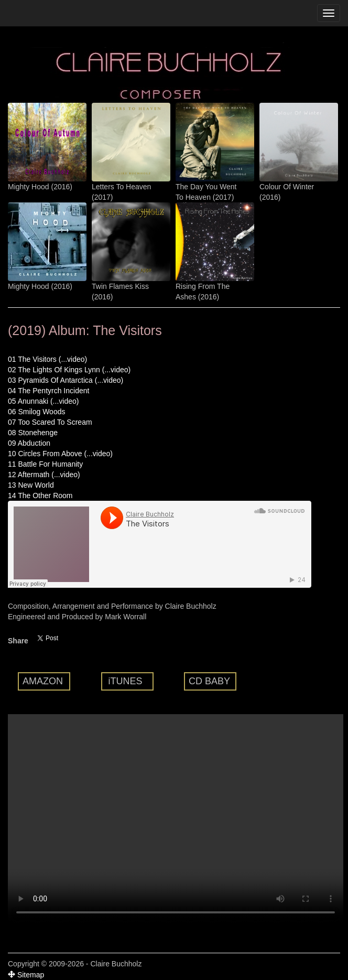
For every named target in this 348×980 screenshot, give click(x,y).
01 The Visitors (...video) (47, 359)
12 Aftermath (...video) (44, 475)
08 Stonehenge (33, 433)
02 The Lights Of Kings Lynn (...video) (69, 370)
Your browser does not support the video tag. (176, 819)
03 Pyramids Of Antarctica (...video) (66, 380)
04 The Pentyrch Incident (48, 391)
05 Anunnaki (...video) (43, 401)
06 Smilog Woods (36, 412)
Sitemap (26, 975)
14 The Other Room (40, 496)
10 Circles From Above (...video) (60, 454)
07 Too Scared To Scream (50, 422)
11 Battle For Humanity (45, 464)
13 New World (31, 485)
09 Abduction (29, 443)
